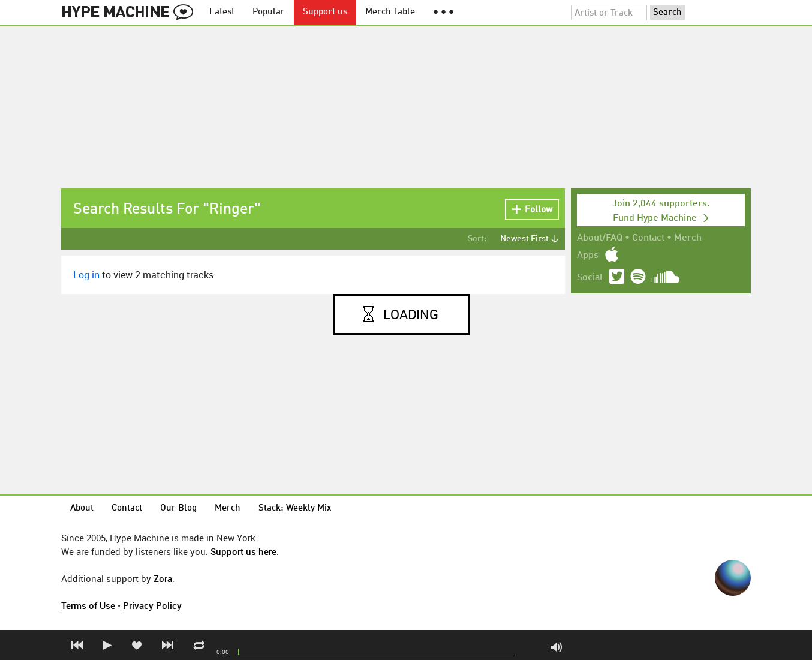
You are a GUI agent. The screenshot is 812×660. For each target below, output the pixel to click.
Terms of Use (88, 605)
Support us (325, 12)
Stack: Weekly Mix (295, 508)
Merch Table (390, 12)
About (82, 508)
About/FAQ (600, 238)
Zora (163, 578)
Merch (688, 238)
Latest (222, 12)
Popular (269, 12)
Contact (648, 238)
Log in (86, 275)
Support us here (243, 551)
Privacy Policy (152, 605)
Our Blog (178, 508)
